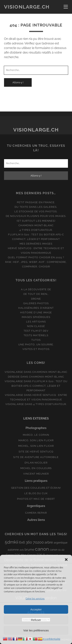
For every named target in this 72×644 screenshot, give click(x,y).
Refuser (36, 620)
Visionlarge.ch (27, 7)
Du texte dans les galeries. (36, 207)
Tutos (36, 340)
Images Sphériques (36, 317)
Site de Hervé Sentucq (36, 452)
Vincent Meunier (36, 474)
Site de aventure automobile (36, 457)
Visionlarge (14, 372)
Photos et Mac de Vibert (36, 499)
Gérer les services (35, 599)
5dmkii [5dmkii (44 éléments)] (12, 542)
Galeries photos (36, 303)
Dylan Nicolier (36, 463)
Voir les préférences (36, 630)
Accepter (36, 609)
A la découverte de (36, 289)
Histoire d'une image (36, 312)
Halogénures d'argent (36, 308)
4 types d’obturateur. (36, 230)
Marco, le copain (36, 435)
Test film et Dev (36, 331)
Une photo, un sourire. (36, 344)
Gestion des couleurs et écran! (36, 488)
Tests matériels (36, 335)
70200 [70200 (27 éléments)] (38, 542)
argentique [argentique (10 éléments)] (61, 543)
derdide (14, 377)
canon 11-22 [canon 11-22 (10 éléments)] (57, 550)
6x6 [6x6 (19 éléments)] (22, 542)
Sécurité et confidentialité (47, 639)
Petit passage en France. (36, 202)
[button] (66, 560)
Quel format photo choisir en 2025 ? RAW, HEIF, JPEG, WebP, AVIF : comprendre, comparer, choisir (36, 262)
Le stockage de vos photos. (36, 211)
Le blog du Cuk (36, 493)
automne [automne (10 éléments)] (13, 550)
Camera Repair (36, 513)
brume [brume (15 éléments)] (29, 550)
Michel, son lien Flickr (36, 446)
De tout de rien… (36, 294)
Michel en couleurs (36, 468)
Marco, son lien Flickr (36, 440)
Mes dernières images (36, 244)
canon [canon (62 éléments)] (42, 549)
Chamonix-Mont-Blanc (36, 225)
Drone (36, 299)
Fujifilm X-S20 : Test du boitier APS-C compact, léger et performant (39, 386)
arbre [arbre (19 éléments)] (49, 542)
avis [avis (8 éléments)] (22, 550)
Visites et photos (36, 349)
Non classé (36, 326)
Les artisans (36, 322)
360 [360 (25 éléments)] (29, 542)
